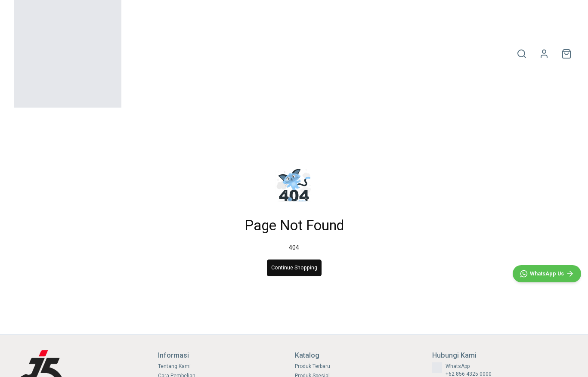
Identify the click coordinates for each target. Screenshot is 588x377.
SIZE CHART (240, 54)
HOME (140, 54)
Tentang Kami (174, 366)
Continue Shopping (294, 267)
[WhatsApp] (547, 274)
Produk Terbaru (313, 366)
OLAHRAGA (169, 54)
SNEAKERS (204, 54)
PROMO (275, 54)
